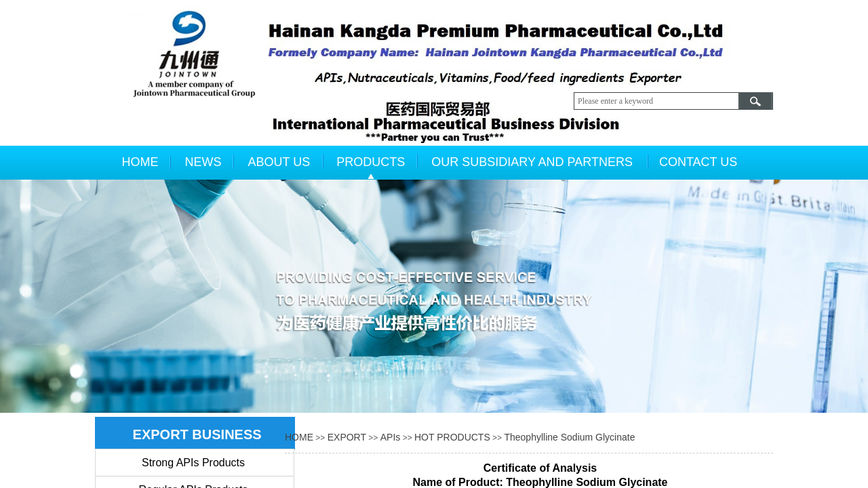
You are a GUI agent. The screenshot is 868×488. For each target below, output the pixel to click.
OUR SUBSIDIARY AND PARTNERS (532, 162)
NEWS (203, 162)
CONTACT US (698, 162)
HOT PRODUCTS (452, 437)
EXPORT (347, 437)
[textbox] (656, 101)
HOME (140, 162)
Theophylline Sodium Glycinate (569, 437)
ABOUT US (279, 162)
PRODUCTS (371, 162)
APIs (391, 437)
